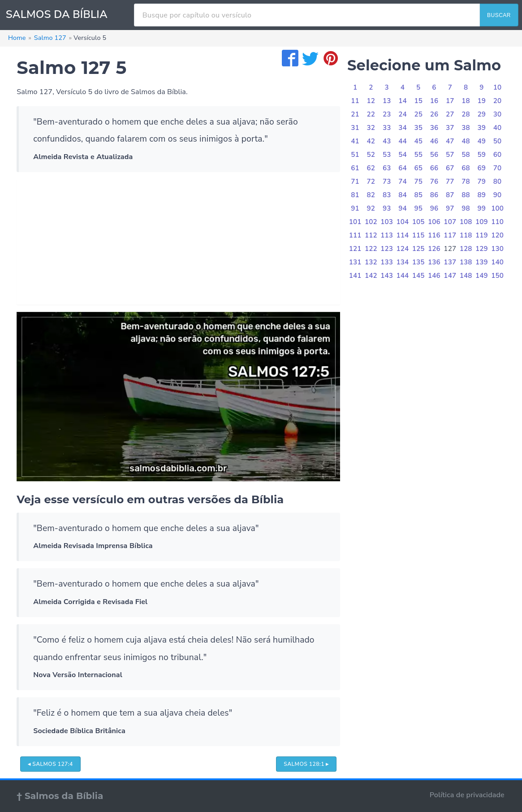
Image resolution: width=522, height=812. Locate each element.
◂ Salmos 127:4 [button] (50, 764)
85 (418, 195)
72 (371, 181)
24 (403, 114)
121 (355, 249)
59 (482, 155)
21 (355, 114)
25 (418, 114)
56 (434, 155)
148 (466, 276)
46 (434, 141)
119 (482, 235)
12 (371, 101)
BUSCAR (499, 15)
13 (387, 101)
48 (466, 141)
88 (466, 195)
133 (387, 262)
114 (403, 235)
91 (355, 208)
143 (387, 276)
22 (371, 114)
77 (450, 181)
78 (466, 181)
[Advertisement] (178, 242)
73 (387, 181)
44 (403, 141)
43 (387, 141)
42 (371, 141)
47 (450, 141)
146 (434, 276)
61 (355, 168)
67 (450, 168)
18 (466, 101)
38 (466, 128)
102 (371, 222)
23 (387, 114)
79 (482, 181)
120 (497, 235)
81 (355, 195)
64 (403, 168)
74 (403, 181)
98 (466, 208)
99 (482, 208)
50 (498, 141)
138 (466, 262)
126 (434, 249)
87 (450, 195)
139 (482, 262)
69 (482, 168)
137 (450, 262)
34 (403, 128)
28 (466, 114)
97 (450, 208)
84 (403, 195)
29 (482, 114)
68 (466, 168)
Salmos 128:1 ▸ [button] (306, 764)
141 (355, 276)
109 (482, 222)
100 (497, 208)
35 (418, 128)
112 (371, 235)
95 (418, 208)
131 (355, 262)
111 (355, 235)
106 (434, 222)
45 (418, 141)
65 (418, 168)
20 (498, 101)
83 (387, 195)
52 (371, 155)
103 (387, 222)
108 (466, 222)
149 (482, 276)
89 (482, 195)
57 (450, 155)
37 (450, 128)
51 (355, 155)
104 (403, 222)
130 (497, 249)
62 (371, 168)
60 (498, 155)
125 (418, 249)
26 (434, 114)
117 (450, 235)
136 (434, 262)
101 (355, 222)
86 (434, 195)
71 (355, 181)
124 (403, 249)
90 (498, 195)
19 (482, 101)
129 (482, 249)
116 (434, 235)
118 (466, 235)
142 (371, 276)
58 (466, 155)
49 (482, 141)
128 (466, 249)
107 (450, 222)
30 (498, 114)
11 (355, 101)
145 (418, 276)
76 (434, 181)
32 (371, 128)
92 (371, 208)
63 (387, 168)
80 (498, 181)
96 (434, 208)
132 (371, 262)
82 (371, 195)
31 (355, 128)
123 (387, 249)
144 (403, 276)
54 (403, 155)
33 (387, 128)
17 (450, 101)
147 (450, 276)
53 (387, 155)
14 (403, 101)
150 (497, 276)
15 (418, 101)
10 (498, 87)
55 (418, 155)
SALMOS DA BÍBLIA (57, 14)
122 (371, 249)
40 (498, 128)
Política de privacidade (467, 795)
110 (497, 222)
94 (403, 208)
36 (434, 128)
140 (497, 262)
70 (498, 168)
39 (482, 128)
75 (418, 181)
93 (387, 208)
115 (418, 235)
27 (450, 114)
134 (403, 262)
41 (355, 141)
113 (387, 235)
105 (418, 222)
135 (418, 262)
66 (434, 168)
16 (434, 101)
